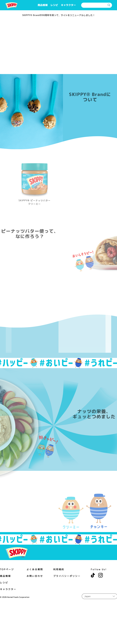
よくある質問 (35, 552)
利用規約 (59, 552)
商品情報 (43, 5)
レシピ (54, 5)
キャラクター (68, 5)
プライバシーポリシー (67, 559)
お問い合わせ (35, 559)
